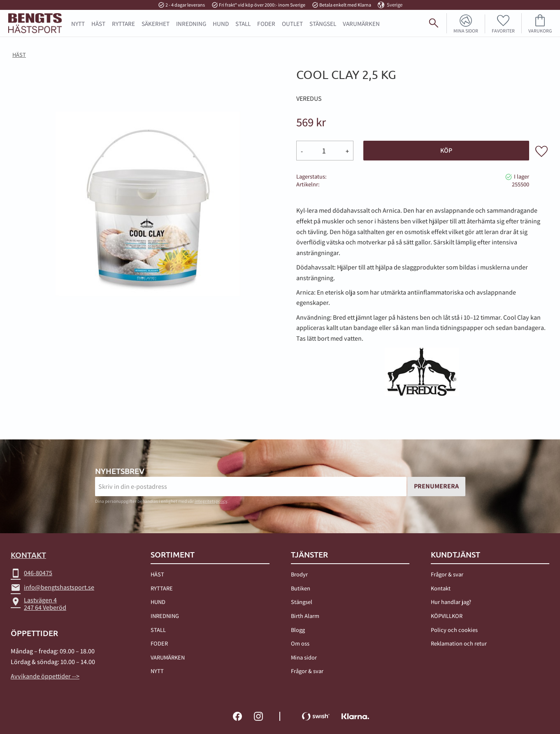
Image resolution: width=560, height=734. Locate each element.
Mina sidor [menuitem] (466, 30)
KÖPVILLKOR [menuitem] (447, 616)
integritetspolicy (211, 501)
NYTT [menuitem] (78, 23)
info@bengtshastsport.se (52, 588)
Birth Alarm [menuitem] (305, 616)
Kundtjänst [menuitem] (455, 555)
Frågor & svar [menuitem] (307, 671)
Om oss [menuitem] (300, 643)
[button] (503, 23)
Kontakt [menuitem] (441, 588)
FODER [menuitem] (266, 23)
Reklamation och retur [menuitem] (459, 643)
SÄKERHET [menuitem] (156, 23)
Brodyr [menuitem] (299, 574)
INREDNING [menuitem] (191, 23)
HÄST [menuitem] (98, 23)
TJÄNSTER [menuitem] (309, 555)
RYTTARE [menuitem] (123, 23)
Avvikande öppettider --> (45, 676)
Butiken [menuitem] (301, 588)
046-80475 (31, 573)
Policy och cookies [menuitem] (454, 630)
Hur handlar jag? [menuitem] (451, 602)
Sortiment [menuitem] (173, 555)
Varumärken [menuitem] (361, 23)
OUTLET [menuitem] (292, 23)
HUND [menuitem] (221, 23)
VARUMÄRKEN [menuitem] (168, 657)
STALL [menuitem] (243, 23)
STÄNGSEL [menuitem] (323, 23)
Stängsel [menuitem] (302, 602)
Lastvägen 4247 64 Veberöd (38, 604)
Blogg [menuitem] (298, 630)
